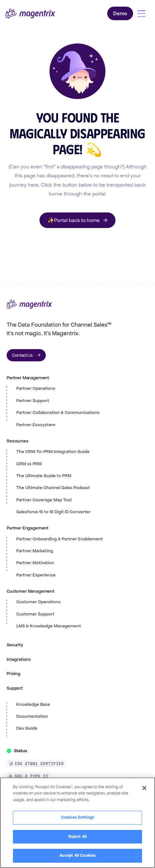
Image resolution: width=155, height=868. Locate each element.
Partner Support (33, 401)
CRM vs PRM (29, 464)
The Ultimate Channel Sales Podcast (53, 488)
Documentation (32, 716)
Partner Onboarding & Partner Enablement (60, 539)
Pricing (13, 674)
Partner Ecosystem (36, 425)
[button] (141, 14)
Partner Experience (36, 575)
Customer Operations (39, 602)
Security (15, 645)
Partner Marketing (35, 551)
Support (15, 688)
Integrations (19, 659)
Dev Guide (27, 728)
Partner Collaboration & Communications (58, 413)
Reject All (77, 837)
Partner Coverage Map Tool (44, 500)
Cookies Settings (77, 817)
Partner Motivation (35, 563)
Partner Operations (36, 388)
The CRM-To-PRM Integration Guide (53, 452)
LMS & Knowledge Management (49, 626)
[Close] (144, 788)
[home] (30, 14)
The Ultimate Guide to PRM (44, 476)
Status (21, 751)
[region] (77, 823)
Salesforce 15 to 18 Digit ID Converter (53, 512)
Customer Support (35, 614)
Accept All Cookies (77, 855)
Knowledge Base (33, 705)
